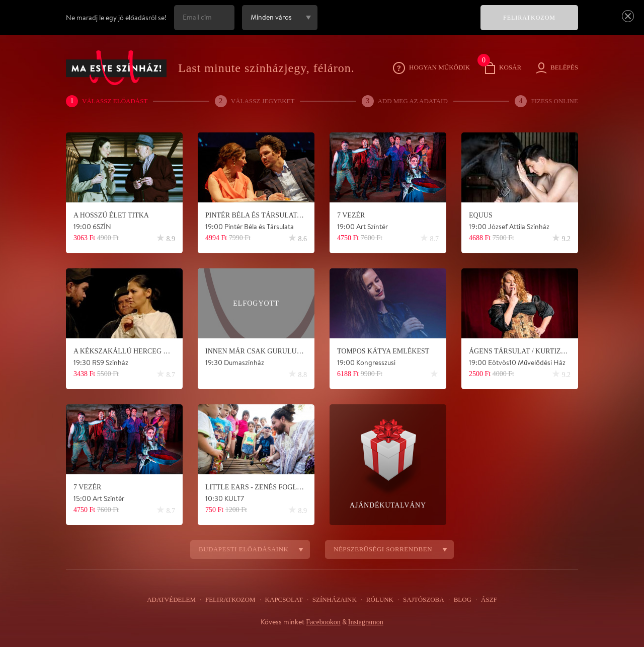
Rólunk (378, 600)
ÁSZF (485, 600)
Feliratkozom (232, 600)
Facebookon (321, 622)
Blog (459, 600)
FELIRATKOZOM (530, 18)
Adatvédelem (175, 600)
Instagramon (367, 622)
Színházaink (334, 600)
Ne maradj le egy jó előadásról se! (116, 18)
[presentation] (397, 25)
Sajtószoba (421, 600)
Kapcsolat (284, 600)
